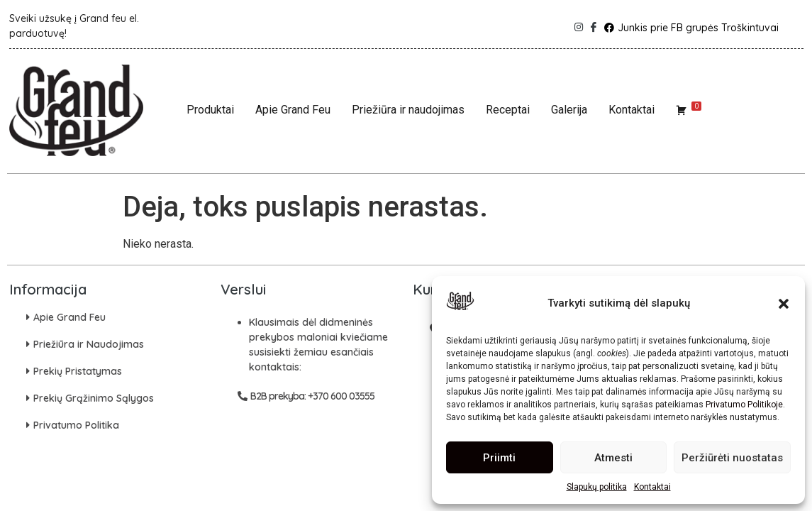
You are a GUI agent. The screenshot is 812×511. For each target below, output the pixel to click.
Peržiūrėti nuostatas (732, 458)
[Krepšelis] (689, 110)
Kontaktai (652, 487)
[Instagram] (577, 23)
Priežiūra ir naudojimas (408, 110)
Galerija (569, 110)
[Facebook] (592, 23)
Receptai (508, 110)
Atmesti (613, 458)
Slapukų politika (597, 487)
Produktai (210, 110)
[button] (784, 304)
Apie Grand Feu (293, 110)
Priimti (499, 458)
